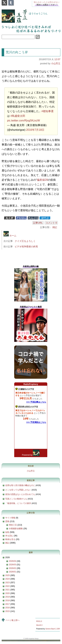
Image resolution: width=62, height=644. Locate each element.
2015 (8, 611)
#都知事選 (48, 111)
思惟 (7, 521)
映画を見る (10, 539)
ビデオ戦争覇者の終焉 (26, 247)
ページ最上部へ (13, 620)
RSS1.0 (39, 621)
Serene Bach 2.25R (53, 629)
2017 (8, 604)
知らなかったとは (47, 2)
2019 (8, 597)
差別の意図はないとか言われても (20, 494)
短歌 (7, 532)
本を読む (9, 536)
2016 (8, 608)
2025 (8, 575)
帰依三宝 (13, 525)
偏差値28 (42, 180)
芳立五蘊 (12, 14)
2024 (8, 579)
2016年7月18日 (35, 130)
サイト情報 (10, 518)
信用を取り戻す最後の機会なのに (20, 485)
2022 (8, 586)
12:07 (57, 59)
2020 (8, 593)
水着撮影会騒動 (16, 529)
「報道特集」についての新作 (18, 503)
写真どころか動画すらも (16, 499)
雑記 (55, 227)
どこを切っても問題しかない (18, 490)
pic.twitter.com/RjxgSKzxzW (23, 121)
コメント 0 (51, 223)
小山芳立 (56, 63)
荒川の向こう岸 (17, 52)
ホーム (10, 236)
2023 (8, 583)
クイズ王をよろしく (25, 241)
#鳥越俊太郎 (18, 116)
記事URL (38, 223)
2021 (8, 590)
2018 (8, 600)
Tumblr (11, 2)
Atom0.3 (39, 625)
